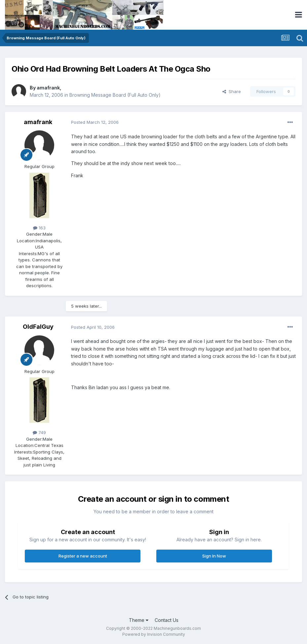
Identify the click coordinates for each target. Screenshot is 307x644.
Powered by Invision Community (154, 634)
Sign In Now (214, 556)
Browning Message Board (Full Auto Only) (115, 95)
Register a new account (83, 556)
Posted (95, 122)
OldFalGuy (38, 327)
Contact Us (167, 620)
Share (232, 91)
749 (39, 432)
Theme (139, 620)
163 (39, 228)
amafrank (48, 88)
